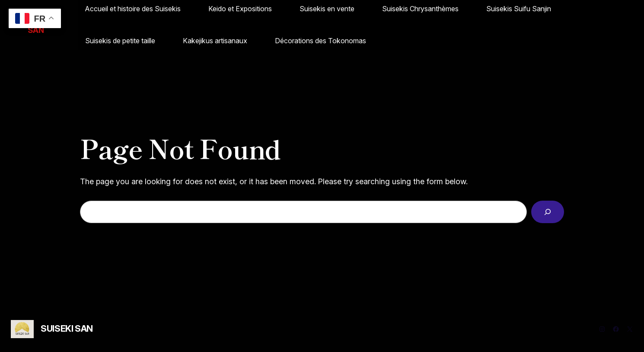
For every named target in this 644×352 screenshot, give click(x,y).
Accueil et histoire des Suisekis (133, 9)
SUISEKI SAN (67, 329)
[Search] (548, 212)
